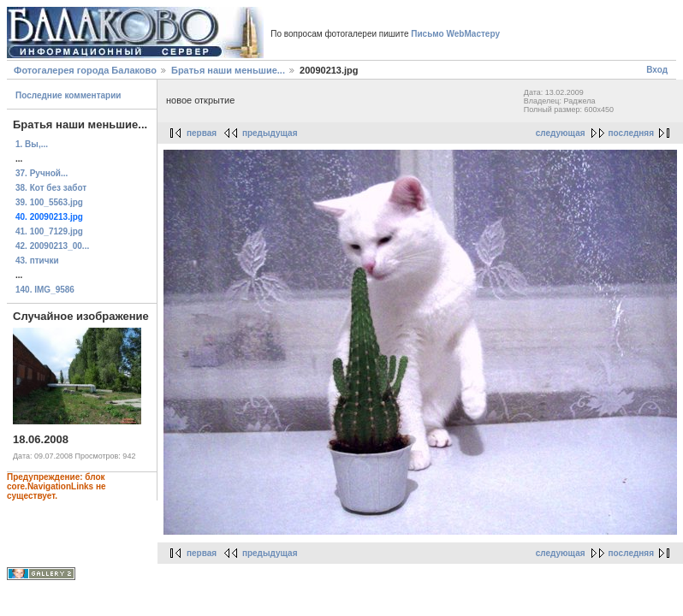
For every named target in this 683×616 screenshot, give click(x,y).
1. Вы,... (32, 144)
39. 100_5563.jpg (49, 202)
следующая (561, 133)
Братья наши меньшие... (228, 70)
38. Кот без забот (51, 188)
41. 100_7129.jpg (49, 231)
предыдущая (270, 133)
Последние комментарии (68, 95)
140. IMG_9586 (45, 290)
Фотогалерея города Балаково (85, 70)
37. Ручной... (42, 173)
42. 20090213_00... (52, 246)
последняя (631, 133)
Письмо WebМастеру (455, 34)
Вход (657, 70)
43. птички (37, 261)
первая (202, 133)
